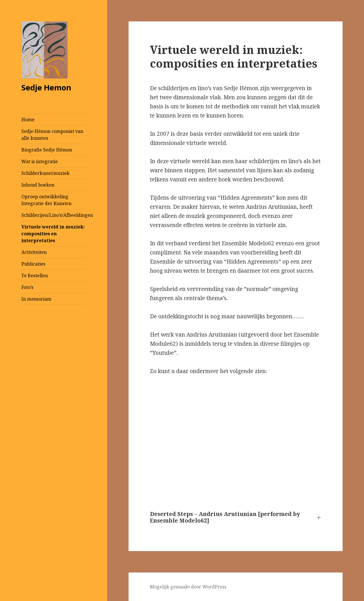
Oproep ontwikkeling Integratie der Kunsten (46, 200)
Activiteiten (34, 252)
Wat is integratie (40, 161)
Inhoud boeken (38, 185)
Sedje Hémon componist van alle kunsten (52, 135)
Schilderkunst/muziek (45, 173)
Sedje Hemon (46, 87)
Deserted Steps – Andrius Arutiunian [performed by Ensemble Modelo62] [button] (225, 518)
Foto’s (27, 287)
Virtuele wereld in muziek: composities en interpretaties (53, 234)
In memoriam (36, 299)
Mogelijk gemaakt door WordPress (188, 587)
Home (28, 120)
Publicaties (33, 264)
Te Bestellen (35, 276)
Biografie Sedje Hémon (47, 150)
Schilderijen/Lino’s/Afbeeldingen (53, 215)
